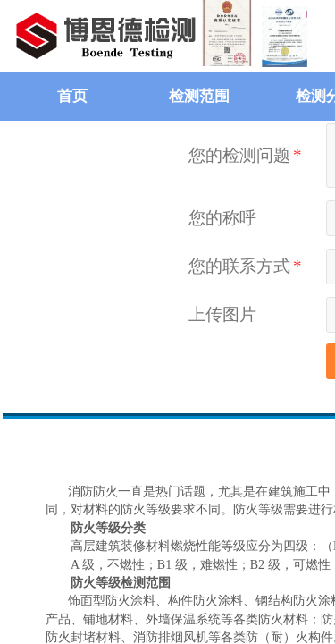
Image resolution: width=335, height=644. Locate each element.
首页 (72, 96)
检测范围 (199, 96)
